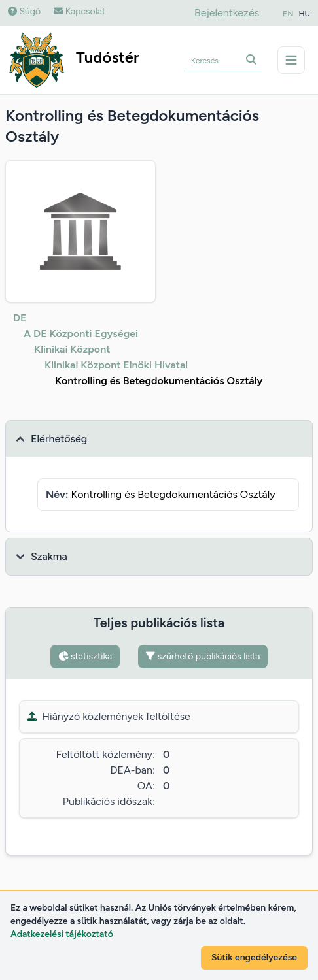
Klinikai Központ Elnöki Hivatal (116, 365)
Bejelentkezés (227, 13)
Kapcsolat (79, 11)
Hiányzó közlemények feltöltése (109, 716)
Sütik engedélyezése (254, 957)
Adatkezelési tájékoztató (62, 934)
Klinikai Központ (72, 349)
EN (288, 14)
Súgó (24, 11)
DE (20, 318)
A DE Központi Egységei (81, 334)
